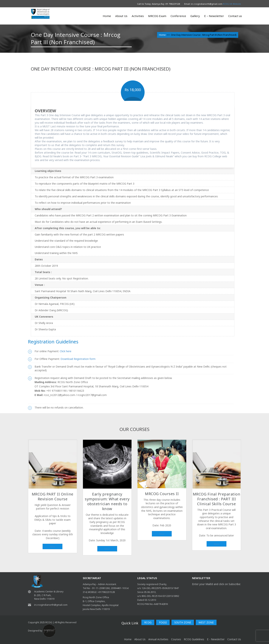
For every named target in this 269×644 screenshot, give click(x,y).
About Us (121, 16)
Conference (178, 16)
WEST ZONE (206, 622)
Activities (138, 16)
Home (107, 16)
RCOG (148, 622)
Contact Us (234, 639)
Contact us (235, 16)
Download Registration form (78, 359)
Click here (65, 351)
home (128, 639)
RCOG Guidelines (194, 639)
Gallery (195, 16)
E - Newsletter (216, 639)
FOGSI (163, 622)
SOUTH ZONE (183, 622)
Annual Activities (158, 639)
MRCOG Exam (157, 16)
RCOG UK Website (232, 4)
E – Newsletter (214, 16)
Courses (176, 639)
